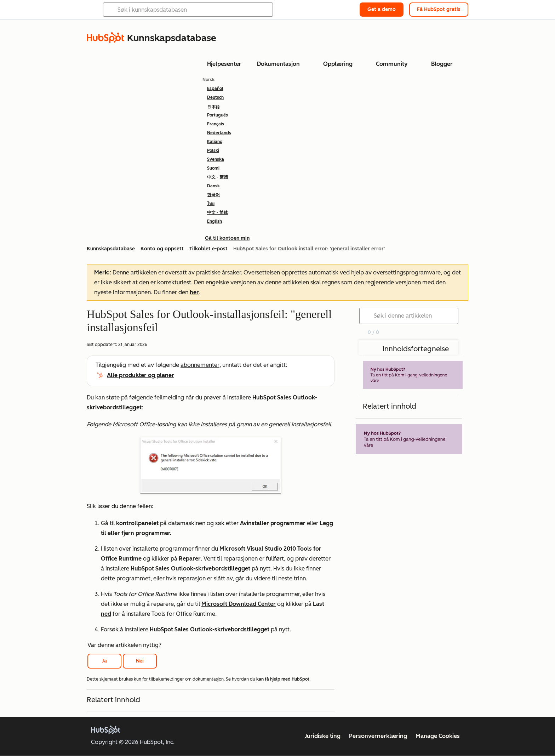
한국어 (213, 195)
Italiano (215, 142)
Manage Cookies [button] (438, 736)
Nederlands (219, 133)
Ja (104, 661)
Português (218, 115)
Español (215, 89)
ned (106, 614)
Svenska (216, 159)
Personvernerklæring (378, 736)
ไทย (211, 204)
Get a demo (382, 9)
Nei (140, 661)
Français (216, 124)
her (194, 292)
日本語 (213, 106)
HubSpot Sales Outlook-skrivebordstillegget (190, 569)
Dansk (213, 186)
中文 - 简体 (218, 212)
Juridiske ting (323, 736)
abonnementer (200, 365)
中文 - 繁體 (218, 177)
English (214, 221)
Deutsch (215, 97)
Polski (213, 150)
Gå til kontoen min (227, 238)
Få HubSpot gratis (439, 9)
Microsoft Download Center (239, 604)
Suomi (213, 168)
